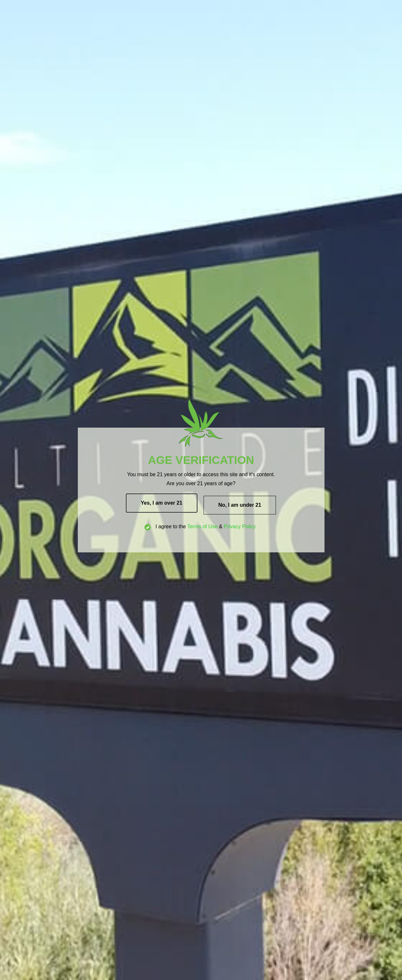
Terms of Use (202, 526)
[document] (201, 490)
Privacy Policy (240, 526)
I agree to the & (201, 527)
